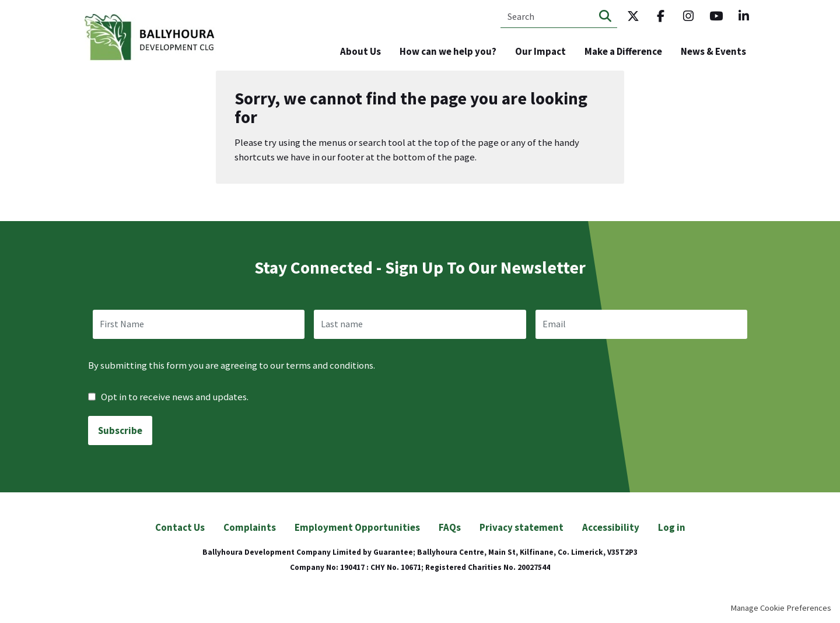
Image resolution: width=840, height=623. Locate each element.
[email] (641, 324)
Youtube (716, 16)
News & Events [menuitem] (713, 51)
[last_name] (420, 324)
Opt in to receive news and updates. (168, 397)
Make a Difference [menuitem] (623, 51)
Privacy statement (521, 527)
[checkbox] (92, 397)
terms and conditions (330, 365)
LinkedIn (744, 16)
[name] (199, 324)
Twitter (633, 16)
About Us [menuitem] (360, 51)
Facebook (661, 16)
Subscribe (120, 430)
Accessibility (611, 527)
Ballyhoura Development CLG (150, 37)
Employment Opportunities (357, 527)
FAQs (450, 527)
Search (605, 16)
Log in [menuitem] (672, 527)
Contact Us (180, 527)
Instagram (688, 16)
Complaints (250, 527)
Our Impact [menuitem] (540, 51)
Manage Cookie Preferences (781, 608)
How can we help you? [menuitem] (448, 51)
